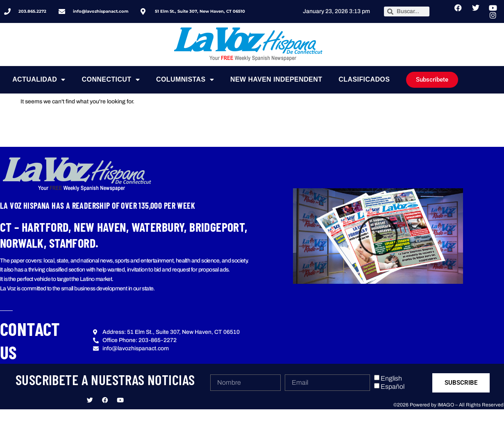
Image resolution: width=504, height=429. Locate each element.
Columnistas (185, 80)
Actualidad (39, 80)
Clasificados (364, 79)
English (391, 378)
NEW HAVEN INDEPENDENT (276, 79)
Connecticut (111, 80)
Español (393, 387)
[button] (378, 236)
